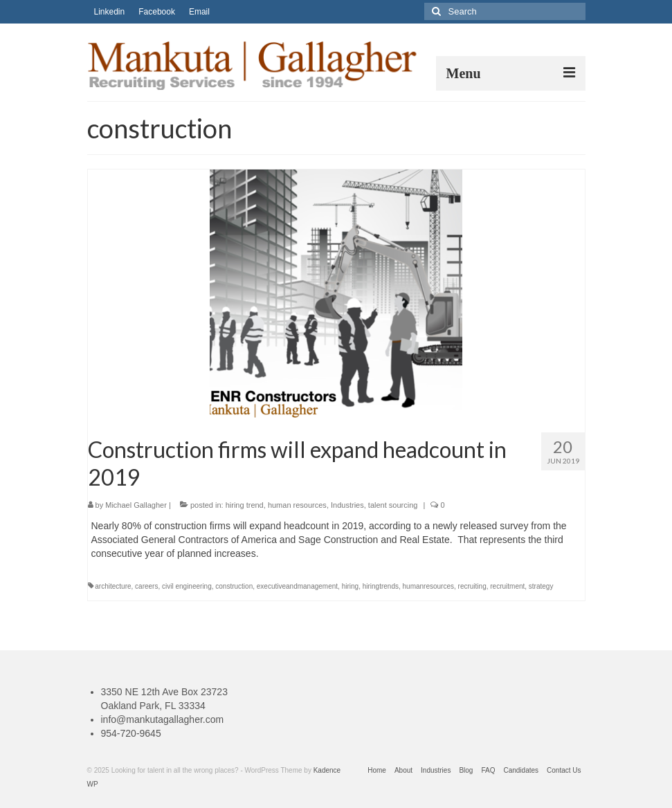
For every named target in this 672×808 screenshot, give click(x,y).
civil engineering (187, 586)
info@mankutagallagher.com (163, 719)
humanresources (428, 586)
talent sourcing (393, 505)
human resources (297, 505)
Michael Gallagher (136, 505)
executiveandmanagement (297, 586)
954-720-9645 (131, 733)
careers (146, 586)
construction (234, 586)
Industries (347, 505)
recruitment (507, 586)
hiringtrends (381, 586)
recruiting (472, 586)
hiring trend (245, 505)
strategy (541, 586)
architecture (113, 586)
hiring (350, 586)
